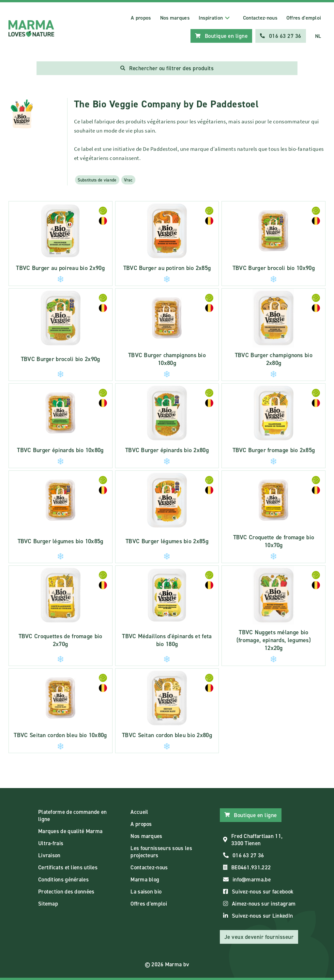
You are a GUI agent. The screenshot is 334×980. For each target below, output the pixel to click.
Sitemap (48, 904)
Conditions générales (63, 879)
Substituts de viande (97, 180)
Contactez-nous (260, 18)
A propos (141, 18)
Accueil (139, 812)
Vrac (128, 180)
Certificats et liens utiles (68, 867)
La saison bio (146, 892)
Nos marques (175, 18)
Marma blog (145, 879)
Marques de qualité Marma (70, 831)
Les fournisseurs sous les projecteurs (161, 852)
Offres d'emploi (304, 18)
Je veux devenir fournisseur (259, 937)
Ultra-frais (51, 843)
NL (318, 36)
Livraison (49, 855)
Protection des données (66, 892)
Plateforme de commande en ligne (73, 815)
